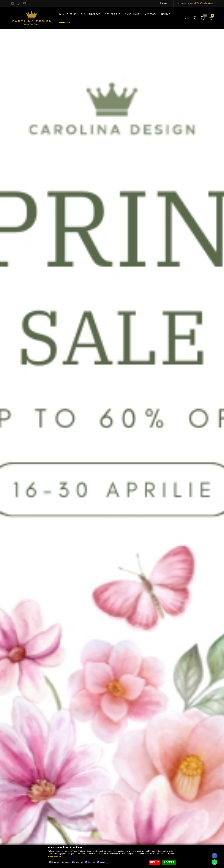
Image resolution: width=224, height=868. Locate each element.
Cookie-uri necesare (61, 862)
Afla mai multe (55, 856)
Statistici (91, 862)
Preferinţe (79, 862)
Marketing (104, 862)
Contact (164, 3)
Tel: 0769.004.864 (205, 3)
